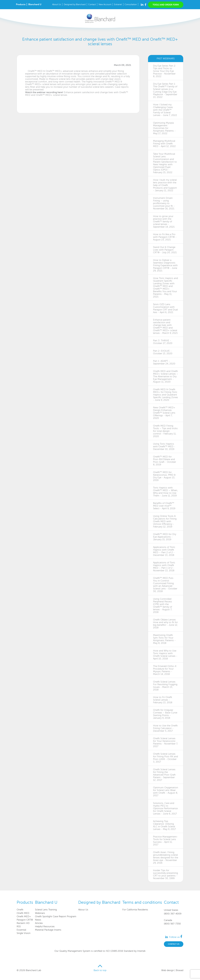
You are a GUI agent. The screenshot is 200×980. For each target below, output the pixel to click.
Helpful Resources (45, 926)
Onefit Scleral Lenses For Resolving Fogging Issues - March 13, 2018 (165, 686)
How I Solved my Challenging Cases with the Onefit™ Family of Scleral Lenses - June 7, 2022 (165, 110)
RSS (19, 926)
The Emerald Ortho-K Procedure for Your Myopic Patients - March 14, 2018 (165, 670)
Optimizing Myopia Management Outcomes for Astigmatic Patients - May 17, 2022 (164, 128)
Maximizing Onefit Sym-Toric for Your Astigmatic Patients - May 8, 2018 (164, 639)
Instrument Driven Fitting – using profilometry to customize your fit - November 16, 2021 (164, 203)
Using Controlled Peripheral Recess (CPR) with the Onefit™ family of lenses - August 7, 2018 (163, 606)
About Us (57, 4)
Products (21, 4)
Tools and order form (166, 5)
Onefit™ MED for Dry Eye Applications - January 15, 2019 (165, 537)
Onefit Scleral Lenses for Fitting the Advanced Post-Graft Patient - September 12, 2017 (164, 775)
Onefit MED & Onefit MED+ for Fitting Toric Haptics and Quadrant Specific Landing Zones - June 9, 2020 (165, 395)
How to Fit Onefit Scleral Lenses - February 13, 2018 (163, 700)
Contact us (174, 944)
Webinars (40, 913)
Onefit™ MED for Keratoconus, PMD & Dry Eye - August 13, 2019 (164, 476)
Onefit (20, 910)
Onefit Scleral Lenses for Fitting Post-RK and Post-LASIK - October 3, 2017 (165, 758)
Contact (92, 4)
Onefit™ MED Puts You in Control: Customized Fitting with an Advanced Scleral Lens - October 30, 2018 (165, 585)
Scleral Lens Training (46, 910)
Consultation (131, 4)
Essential (21, 930)
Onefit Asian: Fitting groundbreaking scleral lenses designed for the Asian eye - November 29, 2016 (166, 858)
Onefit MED (23, 913)
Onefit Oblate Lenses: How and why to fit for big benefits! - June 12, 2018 (165, 624)
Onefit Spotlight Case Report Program (56, 916)
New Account (105, 4)
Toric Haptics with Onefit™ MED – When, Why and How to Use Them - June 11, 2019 (165, 492)
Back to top (100, 970)
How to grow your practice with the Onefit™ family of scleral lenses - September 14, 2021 (164, 222)
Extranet (118, 4)
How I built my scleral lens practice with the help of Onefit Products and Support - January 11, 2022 (165, 185)
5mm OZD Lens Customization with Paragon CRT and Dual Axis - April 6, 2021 (165, 308)
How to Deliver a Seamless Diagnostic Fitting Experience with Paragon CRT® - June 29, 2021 (165, 265)
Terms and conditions (142, 902)
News (38, 920)
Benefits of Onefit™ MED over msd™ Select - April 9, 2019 (164, 506)
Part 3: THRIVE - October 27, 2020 (163, 342)
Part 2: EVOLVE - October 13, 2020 (163, 352)
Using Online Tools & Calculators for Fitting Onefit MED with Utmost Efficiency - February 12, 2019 (165, 521)
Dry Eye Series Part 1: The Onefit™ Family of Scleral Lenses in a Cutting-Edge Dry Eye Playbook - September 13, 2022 (165, 90)
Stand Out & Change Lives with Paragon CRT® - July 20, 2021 (165, 250)
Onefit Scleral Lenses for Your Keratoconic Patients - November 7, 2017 (165, 742)
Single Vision (24, 933)
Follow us (176, 937)
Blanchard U (35, 4)
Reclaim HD (23, 923)
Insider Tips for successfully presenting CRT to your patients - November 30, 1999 (165, 874)
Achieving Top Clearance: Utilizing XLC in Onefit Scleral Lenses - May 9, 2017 (164, 825)
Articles (39, 923)
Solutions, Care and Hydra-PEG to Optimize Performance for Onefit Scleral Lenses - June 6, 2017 (165, 808)
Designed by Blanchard (75, 4)
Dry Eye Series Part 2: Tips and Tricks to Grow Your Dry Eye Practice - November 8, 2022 (165, 71)
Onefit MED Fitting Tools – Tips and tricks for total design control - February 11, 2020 (165, 431)
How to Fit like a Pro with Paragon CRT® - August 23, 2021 (165, 237)
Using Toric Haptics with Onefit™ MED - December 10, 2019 (164, 446)
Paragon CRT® (25, 920)
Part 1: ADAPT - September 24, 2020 (164, 362)
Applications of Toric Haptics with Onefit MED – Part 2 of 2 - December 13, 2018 (164, 551)
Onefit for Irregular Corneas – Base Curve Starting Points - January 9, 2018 (165, 714)
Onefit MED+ (24, 916)
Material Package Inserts (48, 930)
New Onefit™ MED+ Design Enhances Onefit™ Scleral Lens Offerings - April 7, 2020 (164, 413)
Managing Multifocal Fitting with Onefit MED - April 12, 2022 (164, 144)
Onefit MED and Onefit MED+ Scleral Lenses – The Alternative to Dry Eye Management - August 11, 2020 (166, 376)
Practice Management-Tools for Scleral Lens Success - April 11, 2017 (165, 841)
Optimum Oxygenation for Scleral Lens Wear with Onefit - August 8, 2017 (166, 792)
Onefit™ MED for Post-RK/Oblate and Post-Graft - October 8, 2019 (165, 461)
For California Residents (135, 910)
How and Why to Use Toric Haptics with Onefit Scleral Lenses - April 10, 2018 (165, 655)
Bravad (180, 970)
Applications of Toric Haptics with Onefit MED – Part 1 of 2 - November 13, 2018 (164, 567)
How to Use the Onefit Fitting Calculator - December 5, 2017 (165, 728)
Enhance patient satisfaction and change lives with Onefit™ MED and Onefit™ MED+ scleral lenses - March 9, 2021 (165, 326)
